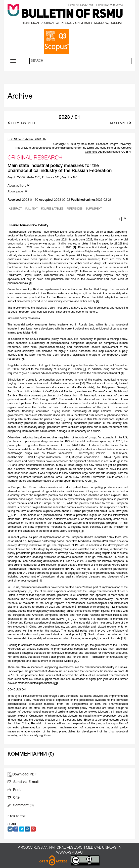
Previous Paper (22, 123)
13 (81, 531)
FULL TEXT (32, 209)
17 (73, 619)
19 (123, 639)
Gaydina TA (69, 178)
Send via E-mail (23, 782)
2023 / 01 (69, 117)
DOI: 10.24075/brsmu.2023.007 (27, 139)
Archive (20, 97)
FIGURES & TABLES (52, 209)
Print (14, 790)
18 (84, 635)
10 (82, 384)
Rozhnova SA (51, 178)
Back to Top (16, 816)
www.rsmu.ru (69, 853)
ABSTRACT (15, 209)
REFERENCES (75, 209)
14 (39, 581)
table (26, 333)
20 (76, 661)
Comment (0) (21, 806)
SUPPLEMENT (94, 209)
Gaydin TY (16, 178)
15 (30, 591)
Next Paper (121, 123)
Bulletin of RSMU (72, 15)
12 (10, 515)
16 (68, 619)
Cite (14, 798)
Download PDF (24, 775)
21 (56, 683)
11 (94, 481)
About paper (18, 191)
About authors (19, 185)
